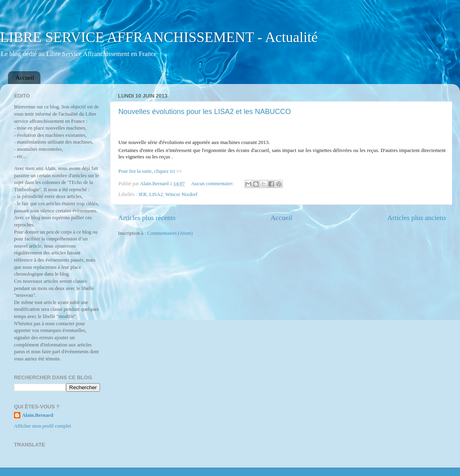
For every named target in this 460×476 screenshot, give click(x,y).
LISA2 (156, 194)
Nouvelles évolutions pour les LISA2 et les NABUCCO (205, 112)
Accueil (25, 78)
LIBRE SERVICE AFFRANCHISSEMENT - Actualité (159, 37)
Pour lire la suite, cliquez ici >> (150, 171)
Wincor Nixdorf (181, 194)
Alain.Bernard (38, 415)
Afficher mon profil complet (43, 426)
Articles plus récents (147, 218)
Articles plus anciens (417, 218)
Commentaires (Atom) (170, 233)
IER (142, 194)
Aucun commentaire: (213, 184)
